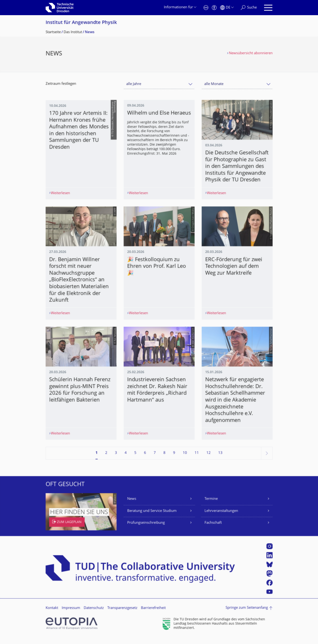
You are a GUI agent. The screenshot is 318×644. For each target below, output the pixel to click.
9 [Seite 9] (174, 460)
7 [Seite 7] (155, 460)
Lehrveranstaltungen (221, 518)
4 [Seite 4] (126, 460)
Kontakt (52, 615)
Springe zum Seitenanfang (247, 615)
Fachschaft (213, 530)
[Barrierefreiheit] (214, 8)
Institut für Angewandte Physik (81, 23)
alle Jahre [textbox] (134, 84)
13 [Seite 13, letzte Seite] (220, 460)
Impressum (71, 615)
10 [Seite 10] (185, 460)
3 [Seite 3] (116, 460)
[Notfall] (206, 8)
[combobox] (159, 84)
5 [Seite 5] (135, 460)
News (132, 506)
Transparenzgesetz (122, 615)
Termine (211, 506)
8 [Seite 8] (164, 460)
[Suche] (249, 8)
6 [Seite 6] (145, 460)
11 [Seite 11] (197, 460)
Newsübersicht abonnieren (251, 53)
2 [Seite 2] (106, 460)
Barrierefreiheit (153, 615)
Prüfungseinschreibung (146, 530)
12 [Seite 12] (209, 460)
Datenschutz (94, 615)
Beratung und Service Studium (152, 518)
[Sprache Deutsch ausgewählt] (227, 8)
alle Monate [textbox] (214, 84)
